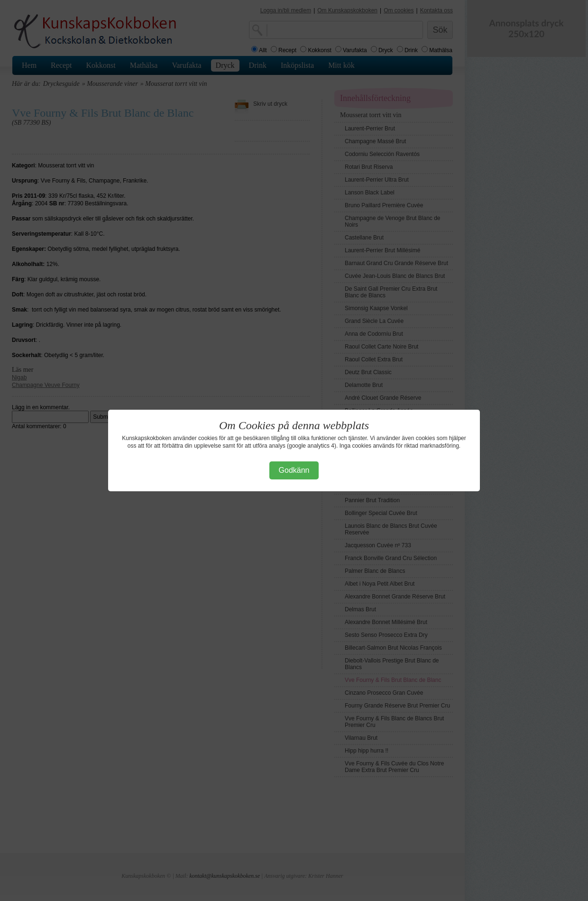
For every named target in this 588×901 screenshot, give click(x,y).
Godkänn (294, 470)
